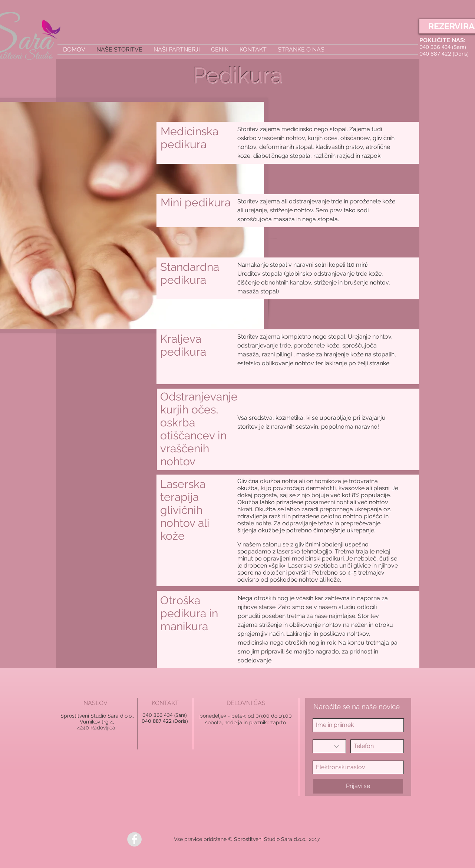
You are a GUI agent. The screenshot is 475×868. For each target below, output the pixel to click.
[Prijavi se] (358, 786)
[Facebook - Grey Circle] (134, 839)
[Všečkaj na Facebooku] (160, 839)
